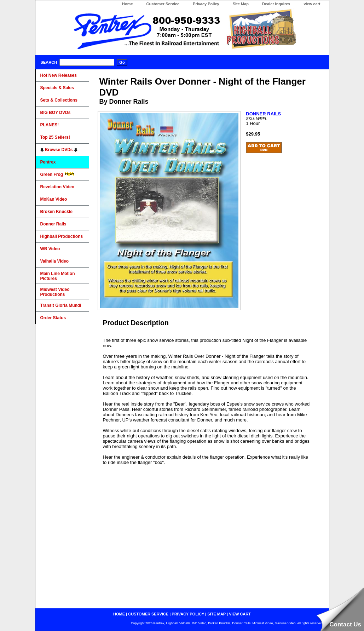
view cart (312, 4)
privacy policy (188, 614)
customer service (148, 614)
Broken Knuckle (56, 212)
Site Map (241, 4)
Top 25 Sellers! (55, 137)
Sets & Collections (59, 100)
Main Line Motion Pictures (58, 276)
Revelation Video (57, 187)
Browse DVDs (59, 150)
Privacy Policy (206, 4)
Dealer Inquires (276, 4)
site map (216, 614)
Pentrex (48, 162)
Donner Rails (53, 224)
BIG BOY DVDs (56, 113)
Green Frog (57, 174)
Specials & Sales (57, 88)
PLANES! (50, 125)
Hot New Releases (59, 75)
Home (128, 4)
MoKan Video (54, 199)
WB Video (50, 249)
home (119, 614)
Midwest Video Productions (55, 292)
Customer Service (163, 4)
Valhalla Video (54, 261)
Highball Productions (62, 236)
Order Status (53, 318)
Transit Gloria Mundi (61, 305)
